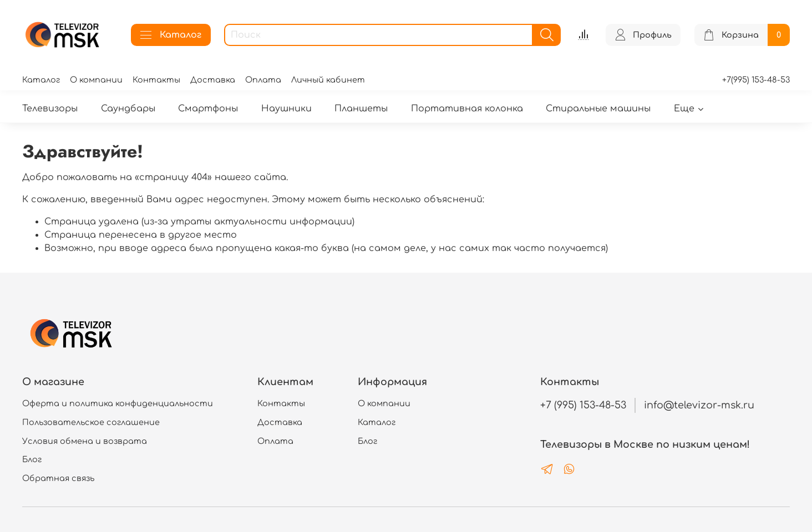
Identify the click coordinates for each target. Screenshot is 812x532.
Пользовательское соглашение (91, 422)
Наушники (286, 109)
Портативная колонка (467, 109)
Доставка (213, 80)
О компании (96, 80)
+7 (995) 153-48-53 (583, 405)
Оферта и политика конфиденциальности (118, 403)
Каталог (171, 35)
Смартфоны (208, 109)
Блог (32, 459)
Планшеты (361, 109)
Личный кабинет (328, 80)
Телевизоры (50, 109)
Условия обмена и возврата (85, 441)
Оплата (263, 80)
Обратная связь (58, 478)
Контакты (156, 80)
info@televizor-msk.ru (699, 405)
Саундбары (128, 109)
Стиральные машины (598, 109)
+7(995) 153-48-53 (756, 80)
